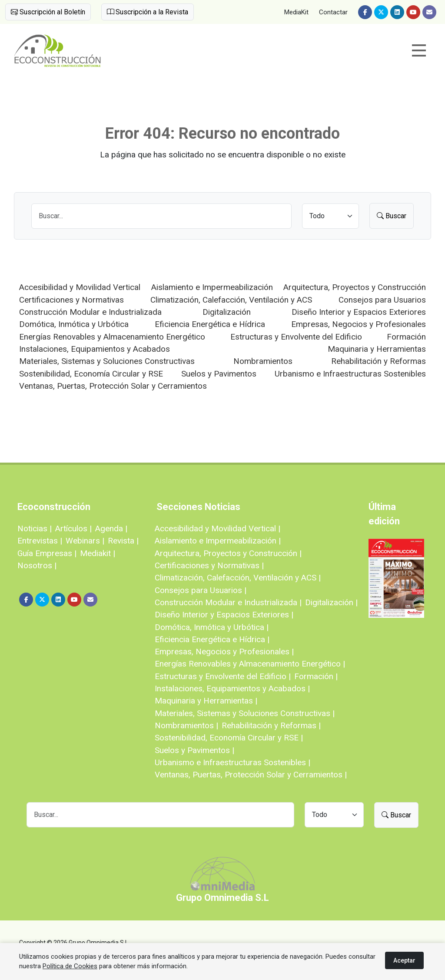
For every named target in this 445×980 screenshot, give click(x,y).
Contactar (333, 12)
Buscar (392, 216)
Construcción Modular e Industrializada (90, 312)
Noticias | (35, 528)
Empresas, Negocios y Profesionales (359, 324)
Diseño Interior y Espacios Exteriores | (224, 615)
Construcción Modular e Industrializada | (228, 602)
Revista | (123, 541)
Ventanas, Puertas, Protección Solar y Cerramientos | (251, 775)
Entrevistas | (40, 541)
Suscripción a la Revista (148, 12)
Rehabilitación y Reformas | (271, 725)
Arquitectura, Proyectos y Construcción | (228, 553)
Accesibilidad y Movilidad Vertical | (218, 528)
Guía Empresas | (47, 553)
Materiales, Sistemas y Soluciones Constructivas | (245, 713)
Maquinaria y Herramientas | (206, 701)
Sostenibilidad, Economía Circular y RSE (91, 374)
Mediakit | (98, 553)
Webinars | (85, 541)
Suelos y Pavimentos (219, 374)
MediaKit (296, 12)
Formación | (316, 676)
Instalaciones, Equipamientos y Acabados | (232, 688)
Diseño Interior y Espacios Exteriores (359, 312)
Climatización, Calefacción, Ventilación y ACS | (238, 578)
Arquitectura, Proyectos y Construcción (355, 287)
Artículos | (73, 528)
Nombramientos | (186, 725)
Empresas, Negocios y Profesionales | (224, 652)
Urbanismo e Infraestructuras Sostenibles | (232, 762)
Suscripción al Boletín (48, 12)
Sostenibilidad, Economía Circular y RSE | (229, 738)
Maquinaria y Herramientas (377, 349)
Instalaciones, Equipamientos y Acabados (95, 349)
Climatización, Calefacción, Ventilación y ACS (231, 300)
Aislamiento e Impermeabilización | (218, 541)
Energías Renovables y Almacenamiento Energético (112, 337)
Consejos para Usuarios (382, 300)
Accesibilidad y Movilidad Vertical (80, 287)
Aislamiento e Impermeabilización (212, 287)
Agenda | (111, 528)
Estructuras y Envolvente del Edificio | (223, 676)
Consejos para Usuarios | (201, 590)
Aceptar (404, 960)
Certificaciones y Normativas (71, 300)
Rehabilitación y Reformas (379, 361)
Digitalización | (331, 602)
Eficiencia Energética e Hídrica (210, 324)
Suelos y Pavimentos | (194, 750)
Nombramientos (263, 361)
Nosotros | (37, 565)
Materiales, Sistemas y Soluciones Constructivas (107, 361)
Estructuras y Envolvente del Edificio (296, 337)
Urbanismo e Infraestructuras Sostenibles (350, 374)
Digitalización (227, 312)
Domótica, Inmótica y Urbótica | (212, 627)
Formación (406, 337)
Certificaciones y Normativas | (209, 565)
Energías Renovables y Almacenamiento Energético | (250, 664)
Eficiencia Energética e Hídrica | (212, 639)
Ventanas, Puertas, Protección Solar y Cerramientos (113, 386)
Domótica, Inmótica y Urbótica (74, 324)
